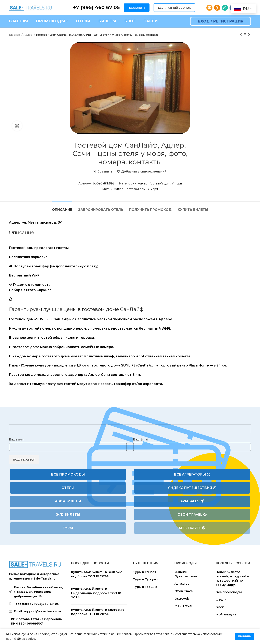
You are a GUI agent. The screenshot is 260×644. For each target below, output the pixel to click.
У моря (177, 183)
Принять (245, 636)
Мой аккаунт (226, 614)
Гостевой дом (159, 183)
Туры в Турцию (145, 579)
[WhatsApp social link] (225, 8)
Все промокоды (68, 474)
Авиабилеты (68, 501)
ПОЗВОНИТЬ (137, 8)
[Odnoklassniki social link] (217, 8)
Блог (220, 607)
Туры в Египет (145, 572)
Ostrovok (182, 598)
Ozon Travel (192, 515)
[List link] (37, 604)
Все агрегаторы (192, 475)
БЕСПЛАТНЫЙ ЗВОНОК (174, 8)
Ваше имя (16, 439)
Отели (68, 488)
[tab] (62, 208)
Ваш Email (141, 439)
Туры (68, 528)
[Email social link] (209, 8)
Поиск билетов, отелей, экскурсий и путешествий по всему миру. (232, 578)
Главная (15, 35)
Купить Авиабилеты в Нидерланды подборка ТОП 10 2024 (96, 593)
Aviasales (192, 501)
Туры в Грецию (145, 587)
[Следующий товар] (249, 35)
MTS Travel (192, 528)
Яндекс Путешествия (192, 488)
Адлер (28, 35)
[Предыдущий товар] (241, 35)
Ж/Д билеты (68, 515)
